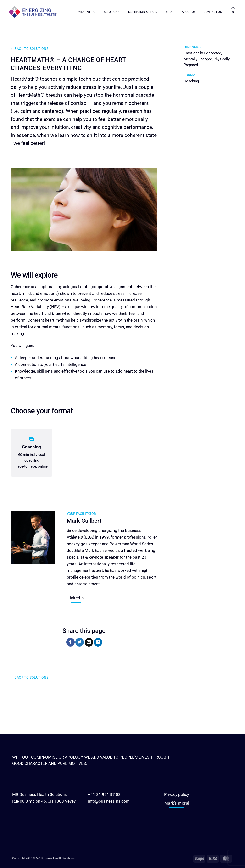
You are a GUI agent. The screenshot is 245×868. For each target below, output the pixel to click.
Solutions (112, 12)
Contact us (213, 12)
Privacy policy (177, 794)
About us (189, 12)
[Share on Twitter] (80, 642)
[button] (233, 12)
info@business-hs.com (109, 801)
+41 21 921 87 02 (104, 794)
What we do (86, 12)
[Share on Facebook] (70, 642)
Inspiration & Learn (143, 12)
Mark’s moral (177, 803)
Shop (170, 12)
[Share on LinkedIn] (98, 642)
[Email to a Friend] (89, 642)
